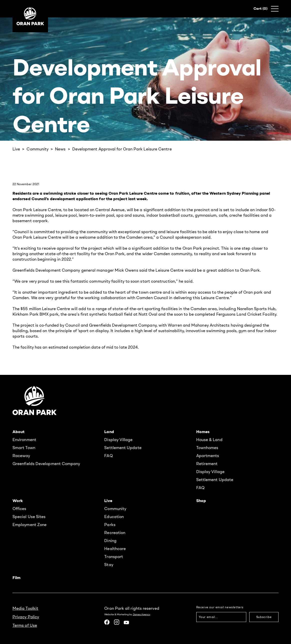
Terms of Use (25, 625)
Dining (110, 541)
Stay (109, 565)
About (18, 432)
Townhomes (207, 448)
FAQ (108, 456)
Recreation (115, 533)
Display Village (118, 440)
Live (16, 149)
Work (18, 501)
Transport (114, 557)
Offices (19, 509)
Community (37, 149)
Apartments (208, 456)
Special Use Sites (29, 517)
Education (114, 517)
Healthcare (115, 549)
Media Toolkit (25, 608)
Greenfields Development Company (46, 464)
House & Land (209, 440)
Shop (201, 501)
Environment (24, 440)
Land (109, 432)
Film (16, 578)
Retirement (207, 464)
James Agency (142, 614)
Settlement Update (123, 448)
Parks (110, 525)
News (60, 149)
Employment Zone (29, 525)
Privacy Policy (26, 617)
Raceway (21, 456)
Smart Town (24, 448)
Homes (203, 432)
